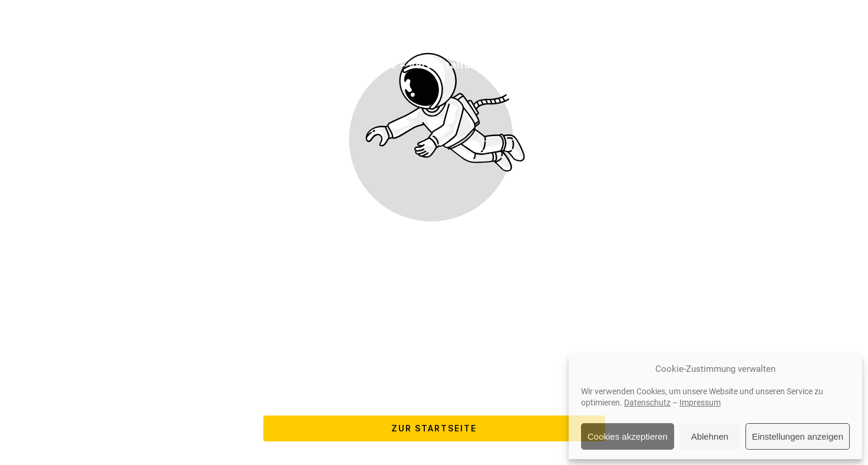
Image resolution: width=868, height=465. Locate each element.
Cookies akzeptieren (628, 436)
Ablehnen (710, 436)
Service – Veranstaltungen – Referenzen (463, 65)
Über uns (613, 65)
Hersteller (309, 65)
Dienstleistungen (217, 65)
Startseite (124, 65)
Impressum (700, 403)
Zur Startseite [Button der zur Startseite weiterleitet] (434, 428)
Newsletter (749, 65)
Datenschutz (647, 403)
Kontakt (678, 65)
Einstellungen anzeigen (798, 436)
